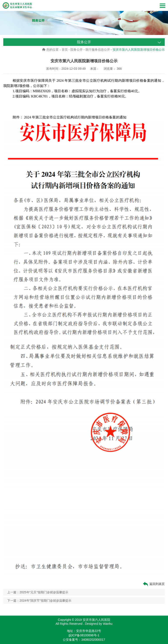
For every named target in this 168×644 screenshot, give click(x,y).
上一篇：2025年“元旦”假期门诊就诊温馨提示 (38, 592)
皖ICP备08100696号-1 (84, 635)
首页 (65, 50)
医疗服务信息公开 (98, 50)
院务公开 (77, 50)
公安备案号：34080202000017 (84, 640)
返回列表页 (154, 584)
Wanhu (108, 624)
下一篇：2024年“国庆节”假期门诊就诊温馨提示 (39, 601)
